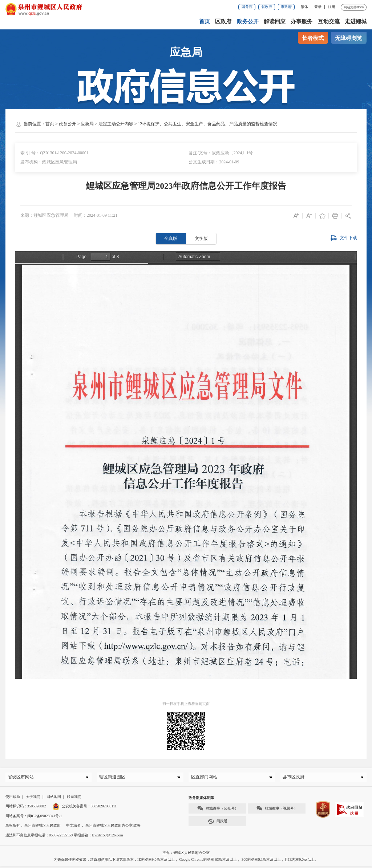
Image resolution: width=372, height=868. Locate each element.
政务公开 (248, 21)
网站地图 (54, 798)
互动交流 (329, 21)
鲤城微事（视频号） (277, 810)
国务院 (247, 7)
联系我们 (74, 798)
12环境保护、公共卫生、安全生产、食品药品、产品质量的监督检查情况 (207, 124)
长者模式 (313, 38)
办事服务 (302, 21)
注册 (332, 7)
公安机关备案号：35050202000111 (84, 808)
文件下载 (343, 238)
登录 (318, 7)
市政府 (286, 7)
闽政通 (218, 823)
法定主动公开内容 (116, 124)
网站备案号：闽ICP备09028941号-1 (34, 818)
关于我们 (33, 798)
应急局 (87, 124)
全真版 (171, 239)
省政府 (267, 7)
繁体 (304, 7)
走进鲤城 (356, 21)
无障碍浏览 (349, 38)
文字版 (201, 239)
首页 (205, 21)
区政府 (224, 21)
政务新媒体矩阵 (201, 800)
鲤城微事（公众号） (218, 810)
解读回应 (275, 21)
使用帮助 (13, 798)
